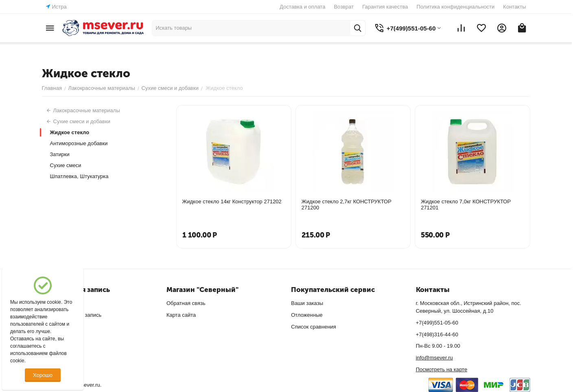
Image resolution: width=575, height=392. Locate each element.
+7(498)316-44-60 (437, 334)
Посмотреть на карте (442, 369)
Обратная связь (186, 303)
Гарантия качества (385, 7)
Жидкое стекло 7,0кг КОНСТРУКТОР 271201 (466, 205)
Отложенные (307, 315)
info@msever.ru (434, 358)
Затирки (60, 154)
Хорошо (43, 375)
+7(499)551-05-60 (437, 323)
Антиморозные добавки (79, 143)
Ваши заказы (307, 303)
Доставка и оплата (302, 7)
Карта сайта (181, 315)
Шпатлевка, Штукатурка (79, 176)
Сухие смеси (66, 165)
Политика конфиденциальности (456, 7)
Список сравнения (314, 327)
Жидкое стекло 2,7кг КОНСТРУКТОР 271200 (347, 205)
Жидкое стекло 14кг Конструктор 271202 (232, 201)
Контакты (514, 7)
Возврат (344, 7)
